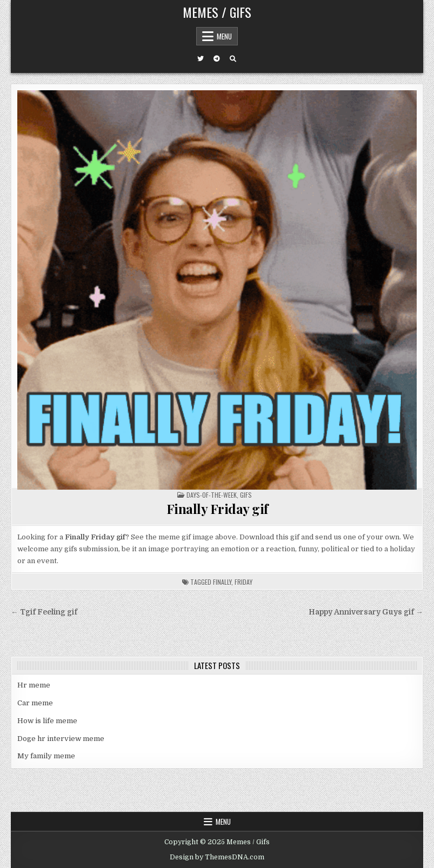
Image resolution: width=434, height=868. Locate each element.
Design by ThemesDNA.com (217, 857)
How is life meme (47, 721)
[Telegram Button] (217, 59)
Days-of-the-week (212, 495)
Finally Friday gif (217, 509)
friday (243, 582)
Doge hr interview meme (61, 739)
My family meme (46, 756)
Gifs (246, 495)
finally (222, 582)
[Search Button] (233, 59)
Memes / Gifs (217, 12)
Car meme (35, 703)
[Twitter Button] (201, 59)
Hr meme (34, 685)
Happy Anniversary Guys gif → (366, 612)
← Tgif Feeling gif (44, 612)
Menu (224, 36)
